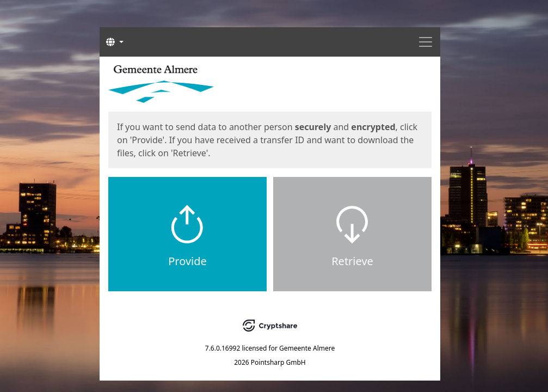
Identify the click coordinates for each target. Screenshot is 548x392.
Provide (187, 261)
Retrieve (352, 261)
